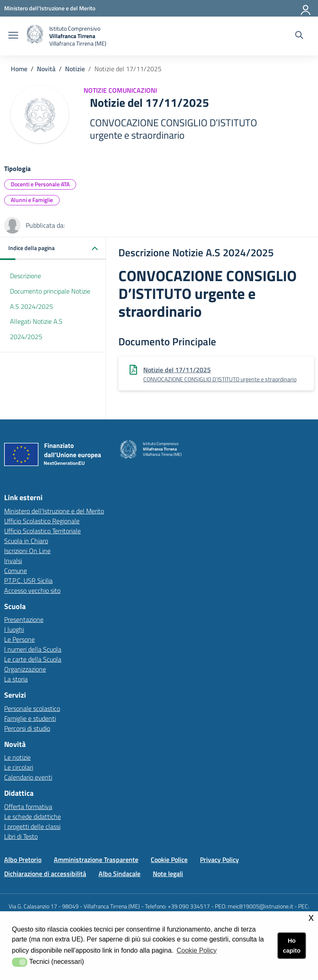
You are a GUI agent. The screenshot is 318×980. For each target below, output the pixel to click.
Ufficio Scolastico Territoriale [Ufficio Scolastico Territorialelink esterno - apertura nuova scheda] (42, 531)
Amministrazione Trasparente (96, 860)
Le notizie (17, 757)
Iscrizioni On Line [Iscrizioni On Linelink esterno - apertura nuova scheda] (27, 551)
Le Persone (19, 639)
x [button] (311, 917)
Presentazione (24, 619)
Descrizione (25, 276)
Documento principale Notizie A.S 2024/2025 (50, 299)
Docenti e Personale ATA (40, 184)
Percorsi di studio (27, 728)
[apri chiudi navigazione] (13, 36)
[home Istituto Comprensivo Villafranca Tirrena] (66, 36)
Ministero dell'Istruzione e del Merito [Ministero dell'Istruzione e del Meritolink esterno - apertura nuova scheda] (54, 511)
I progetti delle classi (32, 826)
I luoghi (14, 629)
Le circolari (19, 767)
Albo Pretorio (23, 860)
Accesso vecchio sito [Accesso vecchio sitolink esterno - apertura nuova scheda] (32, 590)
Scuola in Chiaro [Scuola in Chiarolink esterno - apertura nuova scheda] (26, 541)
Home (19, 69)
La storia (16, 679)
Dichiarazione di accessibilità (45, 874)
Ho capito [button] (291, 946)
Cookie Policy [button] (196, 950)
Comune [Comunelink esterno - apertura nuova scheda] (16, 571)
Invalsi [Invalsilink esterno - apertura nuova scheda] (13, 561)
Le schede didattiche (33, 816)
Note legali (168, 874)
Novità (46, 69)
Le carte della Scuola (33, 659)
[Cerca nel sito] (299, 36)
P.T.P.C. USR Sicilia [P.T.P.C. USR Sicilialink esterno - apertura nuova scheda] (28, 580)
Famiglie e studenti (30, 718)
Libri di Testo (21, 836)
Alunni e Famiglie (32, 200)
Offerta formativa (28, 807)
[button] (53, 249)
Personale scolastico (32, 708)
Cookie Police (169, 860)
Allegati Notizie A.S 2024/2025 (36, 329)
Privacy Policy (219, 860)
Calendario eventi (28, 777)
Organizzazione (25, 669)
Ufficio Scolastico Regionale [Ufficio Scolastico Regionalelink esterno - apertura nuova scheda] (42, 521)
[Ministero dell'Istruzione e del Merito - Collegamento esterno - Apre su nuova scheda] (50, 8)
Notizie (75, 69)
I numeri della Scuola (33, 649)
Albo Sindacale (119, 874)
